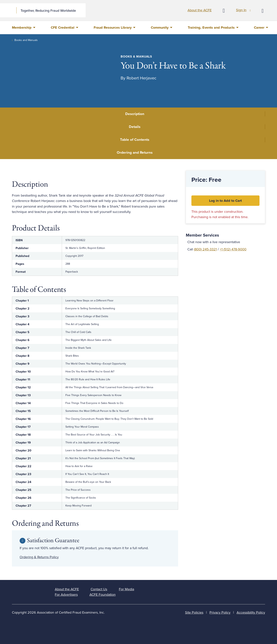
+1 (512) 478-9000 (233, 249)
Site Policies (194, 612)
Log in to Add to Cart (225, 201)
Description (135, 114)
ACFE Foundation (103, 595)
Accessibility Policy (251, 612)
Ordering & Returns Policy (39, 557)
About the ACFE (200, 10)
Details (135, 127)
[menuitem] (24, 28)
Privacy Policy (220, 612)
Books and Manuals (26, 40)
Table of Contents (135, 140)
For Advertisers (66, 595)
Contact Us (99, 589)
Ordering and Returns (135, 153)
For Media (126, 589)
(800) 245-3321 (205, 249)
